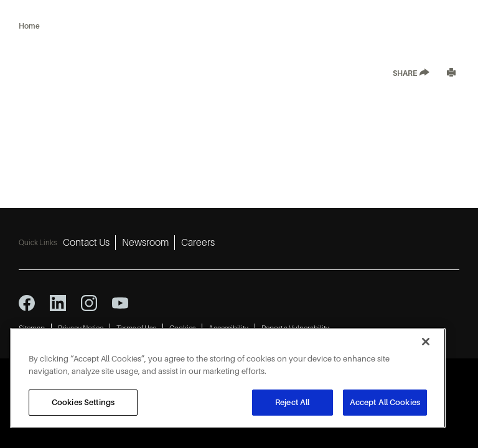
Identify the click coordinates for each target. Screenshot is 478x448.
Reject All (292, 402)
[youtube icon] (120, 303)
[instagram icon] (89, 303)
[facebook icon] (27, 303)
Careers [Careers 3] (198, 243)
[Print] (451, 74)
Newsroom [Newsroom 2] (145, 243)
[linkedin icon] (58, 303)
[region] (228, 378)
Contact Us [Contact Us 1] (86, 243)
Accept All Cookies (385, 402)
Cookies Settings (83, 402)
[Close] (426, 342)
